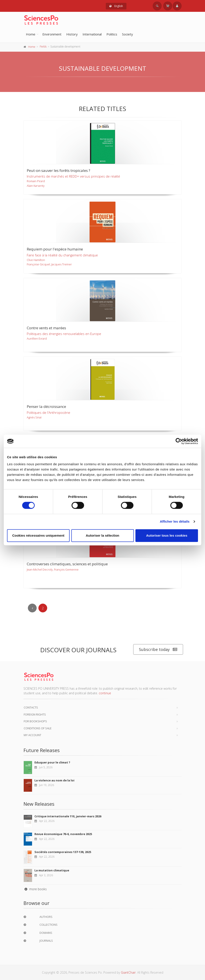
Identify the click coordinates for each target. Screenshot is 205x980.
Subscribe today (158, 650)
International (92, 34)
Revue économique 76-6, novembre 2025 (63, 834)
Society (128, 34)
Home (31, 34)
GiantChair (128, 972)
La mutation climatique (52, 870)
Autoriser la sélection (103, 535)
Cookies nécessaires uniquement (38, 535)
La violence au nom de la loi (54, 780)
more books (35, 889)
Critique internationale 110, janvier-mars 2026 (68, 816)
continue (105, 693)
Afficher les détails (175, 521)
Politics (112, 34)
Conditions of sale (38, 728)
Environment (52, 34)
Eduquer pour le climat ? (52, 762)
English (116, 6)
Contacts (31, 707)
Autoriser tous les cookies (167, 535)
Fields (43, 47)
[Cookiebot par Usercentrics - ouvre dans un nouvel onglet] (179, 441)
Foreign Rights (35, 714)
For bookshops (35, 721)
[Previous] (32, 608)
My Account (32, 735)
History (72, 34)
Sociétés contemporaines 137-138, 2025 (63, 852)
